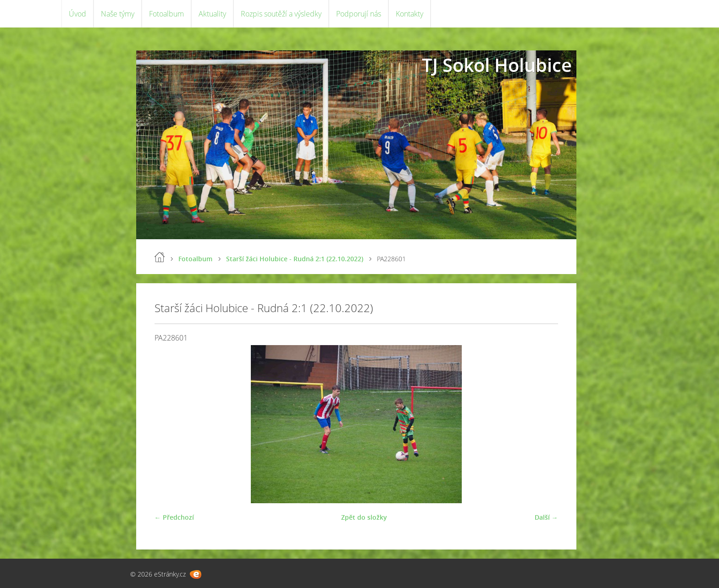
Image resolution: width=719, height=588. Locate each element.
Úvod (77, 14)
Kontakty (409, 14)
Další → (546, 517)
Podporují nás (359, 14)
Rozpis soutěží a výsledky (281, 14)
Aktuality (212, 14)
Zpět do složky (364, 517)
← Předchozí (174, 517)
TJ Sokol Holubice (497, 65)
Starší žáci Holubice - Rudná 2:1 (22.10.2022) (295, 259)
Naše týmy (118, 14)
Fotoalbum (166, 14)
